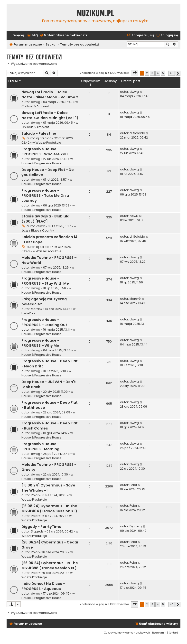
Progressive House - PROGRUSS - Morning (40, 446)
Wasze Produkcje (48, 143)
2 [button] (147, 73)
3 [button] (152, 73)
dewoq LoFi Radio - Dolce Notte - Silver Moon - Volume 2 (50, 95)
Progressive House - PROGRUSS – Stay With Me (45, 281)
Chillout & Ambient (35, 106)
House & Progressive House (41, 163)
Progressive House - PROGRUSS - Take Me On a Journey (45, 196)
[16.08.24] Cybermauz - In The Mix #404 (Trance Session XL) (49, 509)
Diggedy (37, 531)
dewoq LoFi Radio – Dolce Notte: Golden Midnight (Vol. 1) (50, 115)
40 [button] (172, 73)
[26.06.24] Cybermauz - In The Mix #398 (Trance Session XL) (50, 565)
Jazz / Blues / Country (38, 230)
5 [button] (163, 73)
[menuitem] (32, 35)
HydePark (28, 313)
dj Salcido (44, 138)
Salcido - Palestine (39, 133)
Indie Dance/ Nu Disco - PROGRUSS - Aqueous (43, 586)
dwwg (36, 102)
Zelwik (40, 226)
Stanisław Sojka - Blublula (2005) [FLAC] (45, 219)
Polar (35, 495)
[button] (134, 73)
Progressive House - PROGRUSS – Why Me (40, 343)
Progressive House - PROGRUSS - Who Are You (45, 152)
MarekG (37, 309)
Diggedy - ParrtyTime (41, 527)
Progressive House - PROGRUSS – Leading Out (44, 322)
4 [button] (158, 73)
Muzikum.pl (95, 13)
